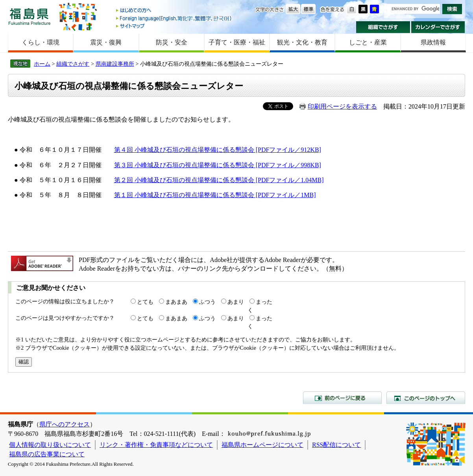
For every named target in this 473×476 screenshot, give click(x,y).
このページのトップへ (426, 398)
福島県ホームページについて (262, 445)
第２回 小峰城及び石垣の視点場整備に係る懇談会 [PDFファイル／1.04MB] (219, 180)
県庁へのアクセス (65, 424)
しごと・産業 (368, 42)
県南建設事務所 (115, 64)
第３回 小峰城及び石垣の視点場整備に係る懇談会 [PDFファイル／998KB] (218, 165)
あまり (236, 302)
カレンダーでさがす (438, 27)
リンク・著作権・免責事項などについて (156, 445)
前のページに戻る (342, 398)
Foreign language (174, 18)
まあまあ (176, 302)
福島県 (30, 16)
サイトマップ (174, 26)
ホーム (42, 64)
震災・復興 (106, 42)
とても (145, 302)
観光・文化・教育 (302, 42)
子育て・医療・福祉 (237, 42)
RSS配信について (336, 445)
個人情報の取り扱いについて (50, 445)
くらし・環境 (41, 42)
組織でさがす (383, 27)
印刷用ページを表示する (342, 106)
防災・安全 (172, 42)
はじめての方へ (174, 11)
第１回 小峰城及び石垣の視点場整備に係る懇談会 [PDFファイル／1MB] (215, 195)
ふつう (207, 302)
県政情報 (433, 42)
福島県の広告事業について (47, 454)
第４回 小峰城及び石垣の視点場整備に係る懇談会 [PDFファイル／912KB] (218, 150)
